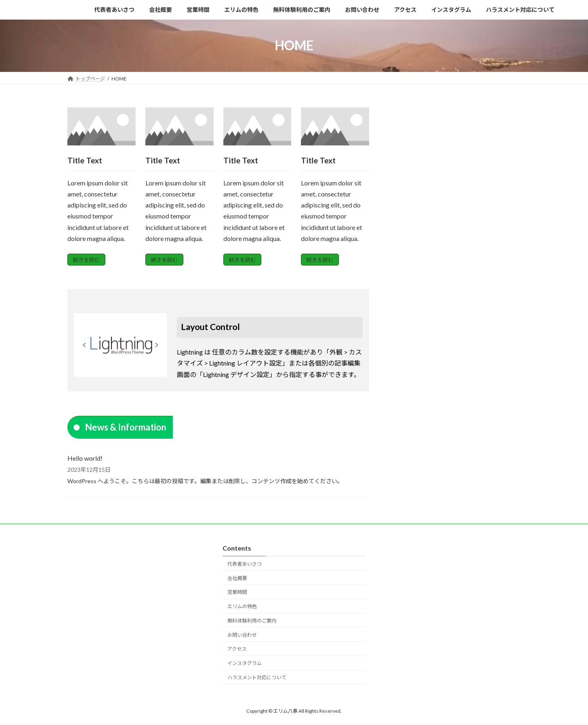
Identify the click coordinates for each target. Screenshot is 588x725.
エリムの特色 (242, 606)
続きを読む (86, 260)
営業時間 (237, 592)
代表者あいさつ (245, 563)
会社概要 (237, 578)
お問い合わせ (242, 635)
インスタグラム (245, 663)
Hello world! (85, 458)
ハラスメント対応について (257, 677)
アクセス (237, 649)
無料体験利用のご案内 (252, 621)
